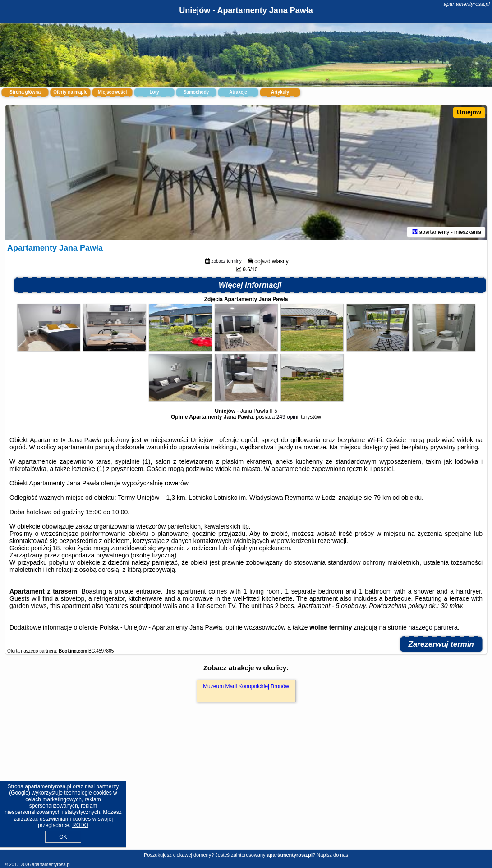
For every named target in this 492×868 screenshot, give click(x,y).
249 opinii (288, 417)
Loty (154, 92)
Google (20, 793)
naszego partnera (433, 627)
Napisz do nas (332, 855)
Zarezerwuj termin (441, 644)
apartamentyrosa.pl (467, 4)
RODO (80, 825)
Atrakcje (238, 92)
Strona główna (25, 92)
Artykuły (280, 92)
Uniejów (469, 112)
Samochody (196, 92)
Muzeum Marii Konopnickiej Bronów (246, 686)
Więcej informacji (250, 285)
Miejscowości (112, 92)
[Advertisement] (246, 786)
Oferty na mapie (70, 92)
